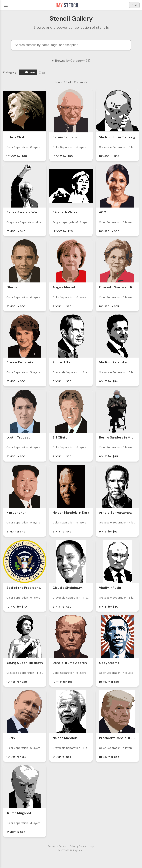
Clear (42, 73)
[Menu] (6, 5)
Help (91, 846)
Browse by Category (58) (73, 61)
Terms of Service (58, 846)
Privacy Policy (78, 846)
